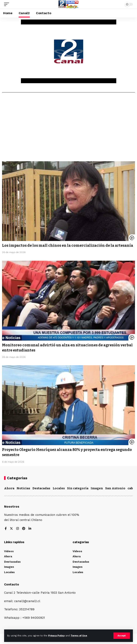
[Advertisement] (68, 128)
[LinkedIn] (30, 529)
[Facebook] (6, 529)
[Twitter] (11, 529)
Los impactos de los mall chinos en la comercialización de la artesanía (68, 245)
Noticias (23, 488)
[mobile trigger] (8, 4)
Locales (59, 488)
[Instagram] (18, 529)
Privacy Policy (56, 636)
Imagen (97, 488)
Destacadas (41, 488)
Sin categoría (78, 488)
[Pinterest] (24, 529)
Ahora (9, 488)
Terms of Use (79, 636)
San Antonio (115, 488)
